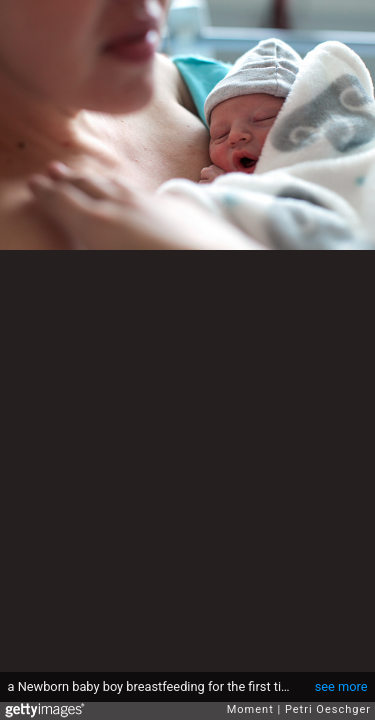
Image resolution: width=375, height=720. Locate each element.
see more (341, 686)
